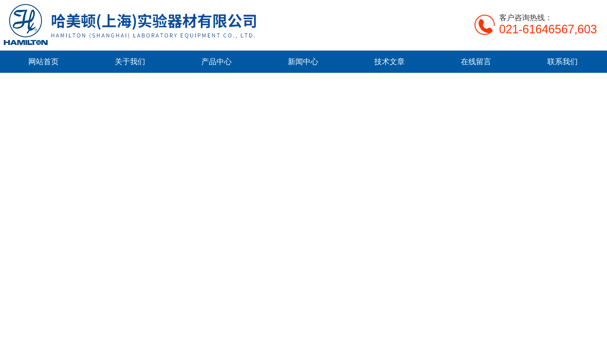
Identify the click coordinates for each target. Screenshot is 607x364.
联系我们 (562, 61)
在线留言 (476, 61)
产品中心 (216, 61)
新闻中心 (303, 61)
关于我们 (130, 61)
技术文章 (389, 61)
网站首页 (44, 61)
